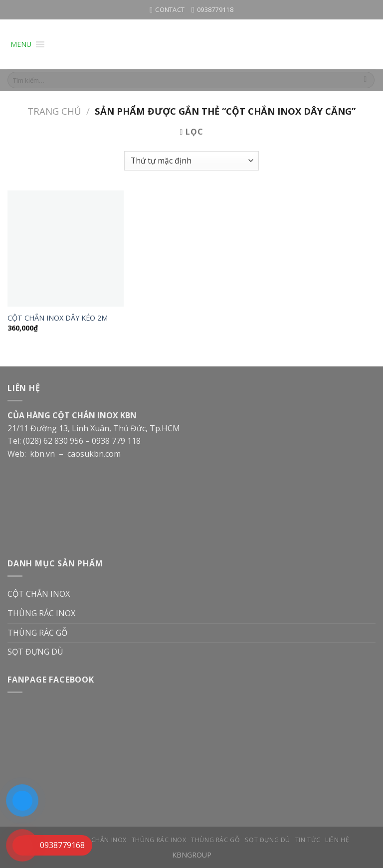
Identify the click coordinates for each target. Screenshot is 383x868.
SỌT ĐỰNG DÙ (35, 652)
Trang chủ (54, 111)
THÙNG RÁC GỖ (37, 633)
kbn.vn (42, 454)
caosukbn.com (95, 454)
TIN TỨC (308, 840)
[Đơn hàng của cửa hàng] (191, 161)
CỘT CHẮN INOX (39, 594)
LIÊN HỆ (337, 840)
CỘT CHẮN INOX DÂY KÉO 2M (58, 318)
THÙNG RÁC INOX (41, 613)
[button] (21, 44)
